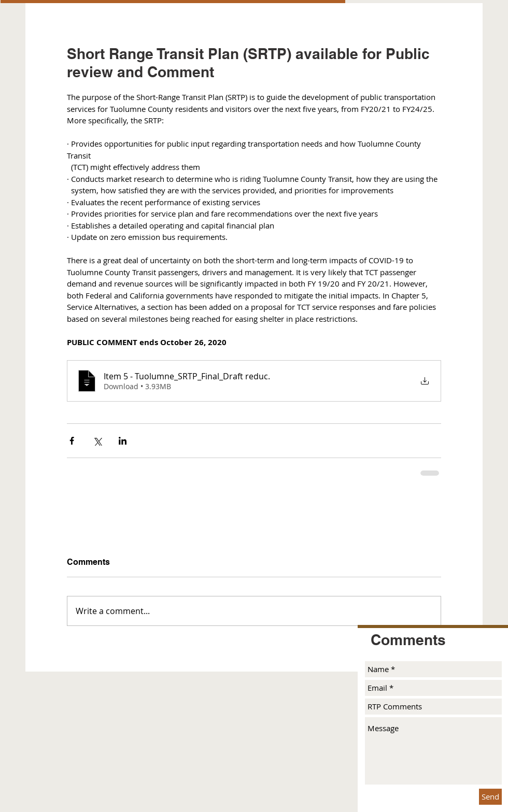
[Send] (490, 797)
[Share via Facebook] (72, 441)
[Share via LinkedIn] (123, 441)
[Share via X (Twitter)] (97, 441)
